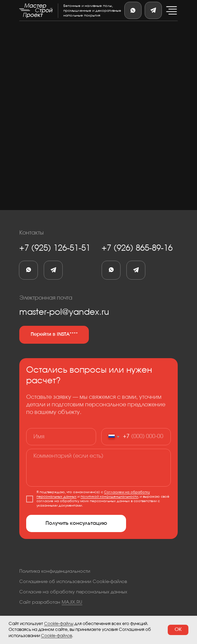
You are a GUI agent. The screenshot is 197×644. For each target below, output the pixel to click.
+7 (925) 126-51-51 (55, 248)
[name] (61, 437)
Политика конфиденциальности (55, 572)
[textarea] (98, 468)
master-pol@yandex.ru (64, 312)
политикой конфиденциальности (109, 497)
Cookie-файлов (56, 636)
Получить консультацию (76, 523)
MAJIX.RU (72, 603)
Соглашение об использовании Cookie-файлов (73, 582)
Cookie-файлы (59, 624)
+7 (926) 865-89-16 (137, 248)
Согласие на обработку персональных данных (73, 592)
